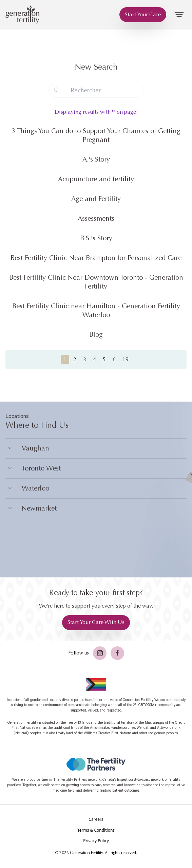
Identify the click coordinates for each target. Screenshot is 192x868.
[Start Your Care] (143, 15)
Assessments (96, 218)
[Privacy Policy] (96, 841)
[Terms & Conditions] (96, 830)
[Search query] (96, 90)
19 (126, 359)
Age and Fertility (96, 199)
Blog (96, 335)
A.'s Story (96, 159)
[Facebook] (117, 653)
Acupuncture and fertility (96, 179)
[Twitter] (100, 653)
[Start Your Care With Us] (96, 623)
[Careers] (96, 819)
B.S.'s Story (96, 238)
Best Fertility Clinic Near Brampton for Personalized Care (96, 258)
